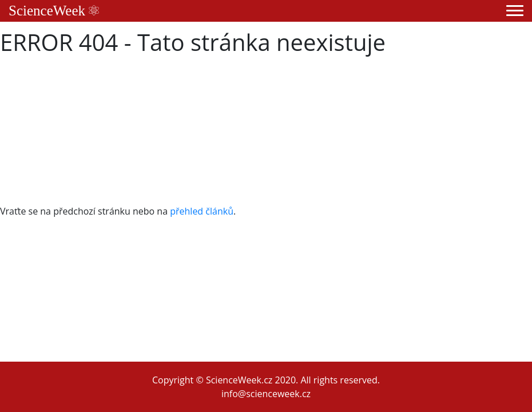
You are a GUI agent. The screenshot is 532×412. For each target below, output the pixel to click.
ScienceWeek (54, 11)
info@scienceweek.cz (266, 394)
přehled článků (202, 211)
